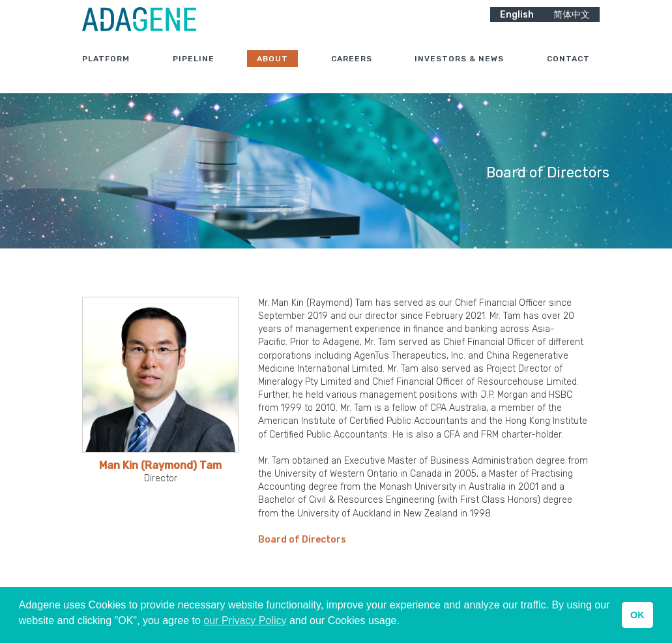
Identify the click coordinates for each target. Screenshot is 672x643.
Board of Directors (302, 540)
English (517, 26)
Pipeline (194, 71)
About (272, 71)
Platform (106, 71)
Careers (352, 71)
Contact (568, 71)
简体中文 (572, 26)
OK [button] (637, 615)
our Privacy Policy (245, 621)
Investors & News (459, 71)
